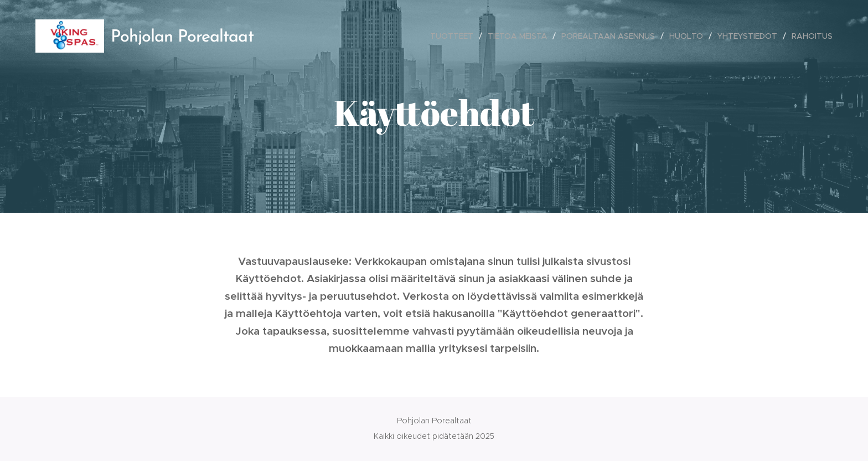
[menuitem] (455, 36)
